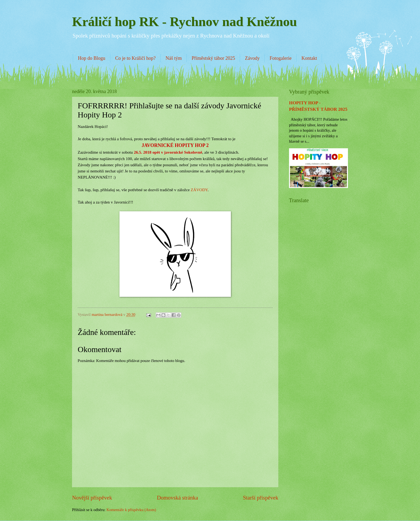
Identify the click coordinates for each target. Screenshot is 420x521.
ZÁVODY (199, 190)
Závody (252, 58)
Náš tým (174, 58)
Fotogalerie (280, 58)
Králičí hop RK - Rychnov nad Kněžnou (185, 22)
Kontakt (309, 58)
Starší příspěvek (261, 498)
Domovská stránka (178, 498)
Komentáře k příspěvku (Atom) (131, 510)
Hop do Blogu (92, 58)
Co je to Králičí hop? (135, 58)
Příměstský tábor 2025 (213, 58)
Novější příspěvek (92, 498)
